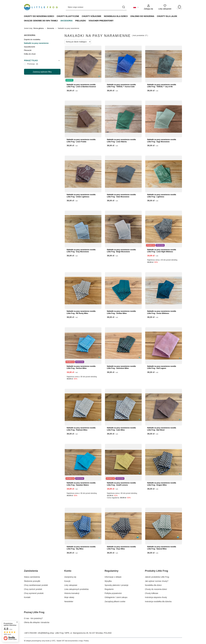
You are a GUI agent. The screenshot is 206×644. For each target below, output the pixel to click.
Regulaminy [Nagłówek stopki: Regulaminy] (112, 571)
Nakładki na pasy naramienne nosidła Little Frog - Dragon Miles (162, 484)
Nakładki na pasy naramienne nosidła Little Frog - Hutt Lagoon (162, 367)
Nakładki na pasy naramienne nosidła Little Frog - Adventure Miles (121, 367)
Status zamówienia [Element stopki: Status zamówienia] (32, 577)
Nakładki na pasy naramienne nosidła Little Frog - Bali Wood (162, 429)
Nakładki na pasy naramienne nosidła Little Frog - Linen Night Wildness (162, 251)
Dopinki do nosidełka (32, 39)
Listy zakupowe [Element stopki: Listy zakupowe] (71, 585)
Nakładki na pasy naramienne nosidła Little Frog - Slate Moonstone (121, 196)
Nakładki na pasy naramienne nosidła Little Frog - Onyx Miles (121, 548)
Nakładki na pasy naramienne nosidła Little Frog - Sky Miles (81, 548)
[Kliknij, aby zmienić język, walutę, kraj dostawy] (136, 7)
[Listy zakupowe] (165, 7)
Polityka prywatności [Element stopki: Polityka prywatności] (113, 593)
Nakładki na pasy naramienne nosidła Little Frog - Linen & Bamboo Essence (81, 86)
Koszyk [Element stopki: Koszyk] (67, 581)
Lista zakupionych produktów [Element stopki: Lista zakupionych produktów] (76, 589)
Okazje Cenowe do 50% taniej (41, 21)
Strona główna (39, 28)
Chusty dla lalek (167, 16)
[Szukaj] (124, 7)
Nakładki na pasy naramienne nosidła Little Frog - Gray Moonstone (81, 251)
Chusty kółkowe (92, 16)
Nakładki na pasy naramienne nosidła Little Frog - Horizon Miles (81, 367)
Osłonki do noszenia (142, 16)
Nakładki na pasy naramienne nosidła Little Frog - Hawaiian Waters (81, 484)
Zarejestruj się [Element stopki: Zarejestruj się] (70, 577)
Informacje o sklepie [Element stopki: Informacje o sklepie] (113, 577)
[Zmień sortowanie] (78, 42)
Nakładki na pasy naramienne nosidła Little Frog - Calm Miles (121, 429)
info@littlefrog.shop (46, 633)
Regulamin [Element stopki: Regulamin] (109, 589)
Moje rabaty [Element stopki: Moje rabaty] (69, 597)
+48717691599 (30, 633)
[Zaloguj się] (148, 7)
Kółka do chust (30, 54)
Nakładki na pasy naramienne (36, 43)
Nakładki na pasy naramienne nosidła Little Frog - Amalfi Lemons (121, 484)
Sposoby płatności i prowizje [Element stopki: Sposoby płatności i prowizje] (117, 585)
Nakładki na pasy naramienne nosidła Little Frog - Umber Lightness (81, 196)
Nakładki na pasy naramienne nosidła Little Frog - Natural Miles (162, 548)
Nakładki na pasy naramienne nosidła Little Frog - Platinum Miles (81, 429)
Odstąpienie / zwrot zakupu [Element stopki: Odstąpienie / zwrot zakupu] (116, 597)
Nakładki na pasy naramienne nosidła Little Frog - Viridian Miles (121, 312)
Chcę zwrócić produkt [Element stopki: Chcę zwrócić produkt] (33, 589)
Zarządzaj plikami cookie (115, 601)
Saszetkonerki (30, 47)
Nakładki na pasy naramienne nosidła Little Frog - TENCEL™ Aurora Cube (121, 86)
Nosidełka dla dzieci (116, 16)
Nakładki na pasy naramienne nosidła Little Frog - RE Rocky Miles (81, 312)
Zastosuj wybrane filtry (42, 72)
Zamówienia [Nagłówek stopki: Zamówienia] (31, 571)
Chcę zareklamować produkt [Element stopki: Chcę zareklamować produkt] (36, 585)
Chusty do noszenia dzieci (39, 16)
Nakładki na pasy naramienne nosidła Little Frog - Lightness (162, 196)
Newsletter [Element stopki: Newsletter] (69, 601)
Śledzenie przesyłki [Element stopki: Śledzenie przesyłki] (32, 581)
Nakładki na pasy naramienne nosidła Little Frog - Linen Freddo (81, 141)
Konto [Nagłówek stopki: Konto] (68, 571)
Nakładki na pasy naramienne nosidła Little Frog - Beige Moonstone (121, 251)
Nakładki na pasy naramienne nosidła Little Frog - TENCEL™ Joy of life (162, 86)
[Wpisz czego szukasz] (96, 7)
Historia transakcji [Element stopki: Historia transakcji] (72, 593)
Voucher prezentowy (101, 21)
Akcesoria (66, 21)
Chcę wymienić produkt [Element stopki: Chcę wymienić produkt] (34, 593)
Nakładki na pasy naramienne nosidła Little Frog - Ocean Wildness (162, 312)
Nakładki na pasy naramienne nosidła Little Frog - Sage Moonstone (162, 141)
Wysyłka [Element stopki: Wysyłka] (108, 581)
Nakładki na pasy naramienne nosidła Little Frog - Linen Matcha (121, 141)
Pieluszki (81, 21)
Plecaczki (28, 50)
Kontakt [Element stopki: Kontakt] (27, 597)
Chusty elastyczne (68, 16)
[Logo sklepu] (41, 7)
